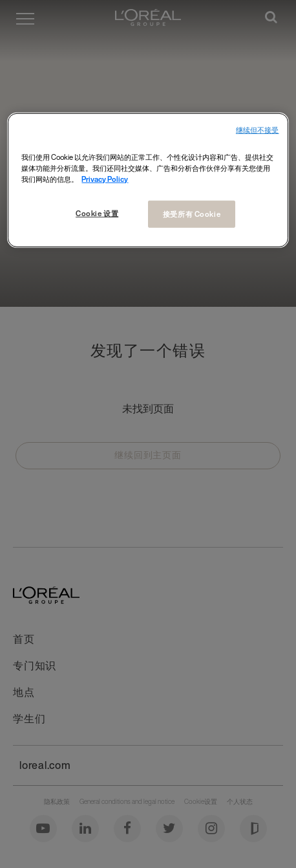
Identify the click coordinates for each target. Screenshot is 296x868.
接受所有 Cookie (192, 214)
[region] (148, 180)
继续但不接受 (258, 130)
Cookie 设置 (97, 213)
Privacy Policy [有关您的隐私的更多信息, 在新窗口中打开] (105, 179)
